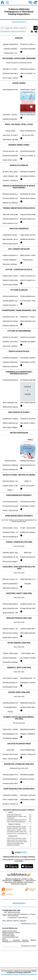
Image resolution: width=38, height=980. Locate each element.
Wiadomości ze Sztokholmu (13, 845)
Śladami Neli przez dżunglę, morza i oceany (17, 842)
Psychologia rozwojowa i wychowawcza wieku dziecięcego (20, 820)
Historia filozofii (11, 818)
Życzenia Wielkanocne (10, 928)
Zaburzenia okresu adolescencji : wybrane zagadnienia (20, 838)
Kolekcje (23, 31)
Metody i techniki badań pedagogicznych (16, 822)
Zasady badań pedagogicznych (14, 815)
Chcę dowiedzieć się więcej (10, 974)
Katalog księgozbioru (19, 22)
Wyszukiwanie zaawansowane (10, 31)
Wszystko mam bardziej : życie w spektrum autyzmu (19, 828)
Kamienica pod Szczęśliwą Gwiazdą (15, 843)
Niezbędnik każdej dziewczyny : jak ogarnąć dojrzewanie (20, 827)
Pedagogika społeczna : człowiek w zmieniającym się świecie (21, 816)
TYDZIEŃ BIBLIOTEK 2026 (11, 910)
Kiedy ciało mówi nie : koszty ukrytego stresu (17, 833)
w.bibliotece (18, 881)
